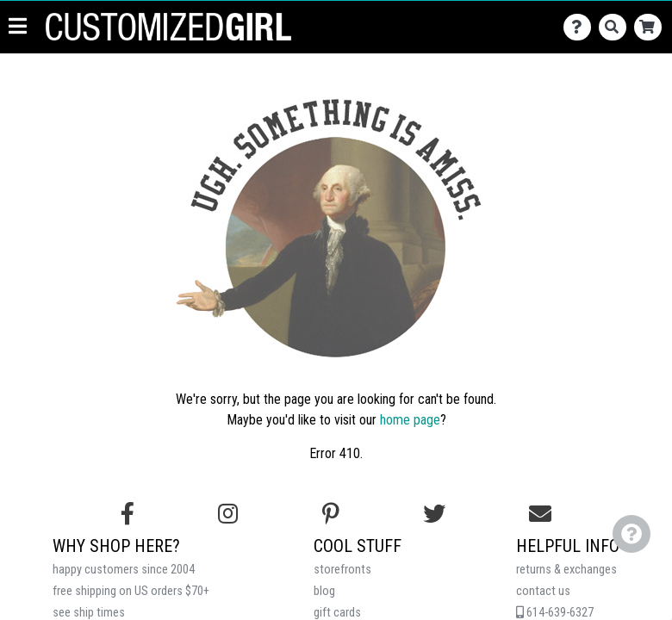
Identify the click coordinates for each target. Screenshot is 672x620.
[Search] (616, 47)
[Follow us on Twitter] (434, 514)
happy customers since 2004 (124, 570)
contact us (543, 591)
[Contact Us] (581, 47)
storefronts (342, 570)
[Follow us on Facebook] (128, 514)
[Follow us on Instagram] (228, 514)
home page (410, 420)
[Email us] (540, 514)
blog (324, 591)
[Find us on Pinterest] (331, 514)
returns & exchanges (566, 570)
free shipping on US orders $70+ (131, 591)
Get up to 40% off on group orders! (336, 10)
